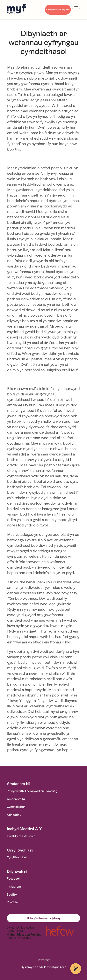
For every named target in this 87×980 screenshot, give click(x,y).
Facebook (14, 879)
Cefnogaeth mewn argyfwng (58, 10)
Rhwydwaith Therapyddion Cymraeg (32, 791)
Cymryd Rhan (16, 807)
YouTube (13, 902)
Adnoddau (14, 815)
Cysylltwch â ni (17, 857)
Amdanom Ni (16, 799)
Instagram (14, 887)
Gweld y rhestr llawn (21, 836)
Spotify (12, 895)
